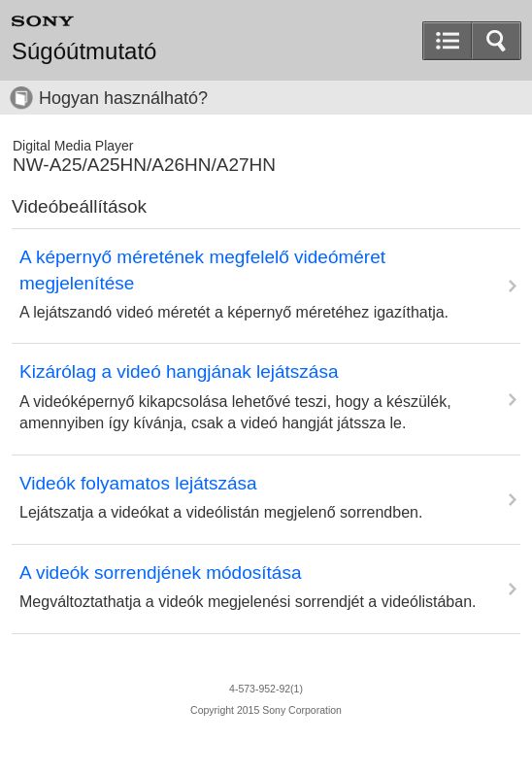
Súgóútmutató (84, 51)
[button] (496, 41)
